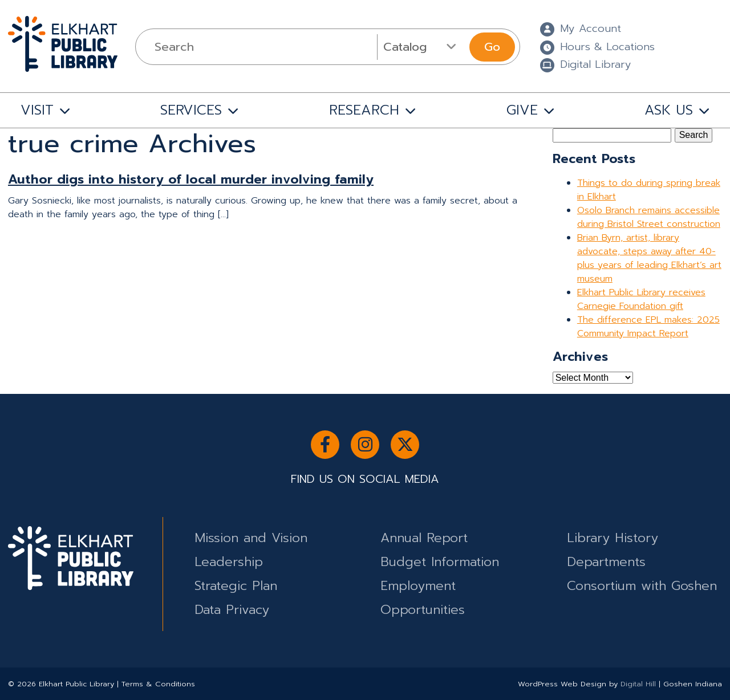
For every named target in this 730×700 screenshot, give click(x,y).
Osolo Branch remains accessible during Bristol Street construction (649, 217)
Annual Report (424, 538)
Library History (613, 538)
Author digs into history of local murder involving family (191, 179)
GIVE (522, 110)
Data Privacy (232, 610)
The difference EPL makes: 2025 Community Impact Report (648, 327)
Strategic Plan (236, 586)
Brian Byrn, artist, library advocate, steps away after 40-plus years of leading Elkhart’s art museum (649, 258)
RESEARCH (364, 110)
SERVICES (191, 110)
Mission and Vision (251, 538)
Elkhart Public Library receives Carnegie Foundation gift (641, 299)
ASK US (669, 110)
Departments (606, 562)
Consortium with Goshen (642, 586)
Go (492, 47)
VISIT (37, 110)
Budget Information (440, 562)
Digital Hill (638, 684)
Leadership (229, 562)
